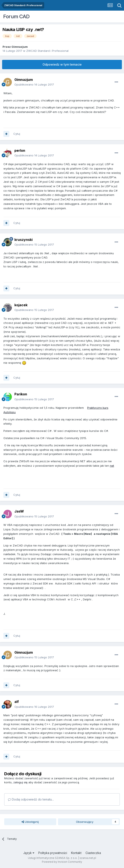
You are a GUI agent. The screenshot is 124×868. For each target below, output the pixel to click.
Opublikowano (34, 84)
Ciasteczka (93, 853)
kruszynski (23, 240)
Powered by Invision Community (62, 862)
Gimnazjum (20, 47)
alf (17, 702)
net (112, 466)
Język (29, 853)
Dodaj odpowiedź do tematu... (31, 799)
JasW (19, 511)
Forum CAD (16, 16)
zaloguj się (20, 782)
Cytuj (17, 134)
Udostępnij (30, 822)
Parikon (21, 394)
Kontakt (76, 853)
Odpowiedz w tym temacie (62, 64)
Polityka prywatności (53, 853)
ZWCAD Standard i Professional (47, 51)
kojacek (21, 305)
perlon (20, 150)
